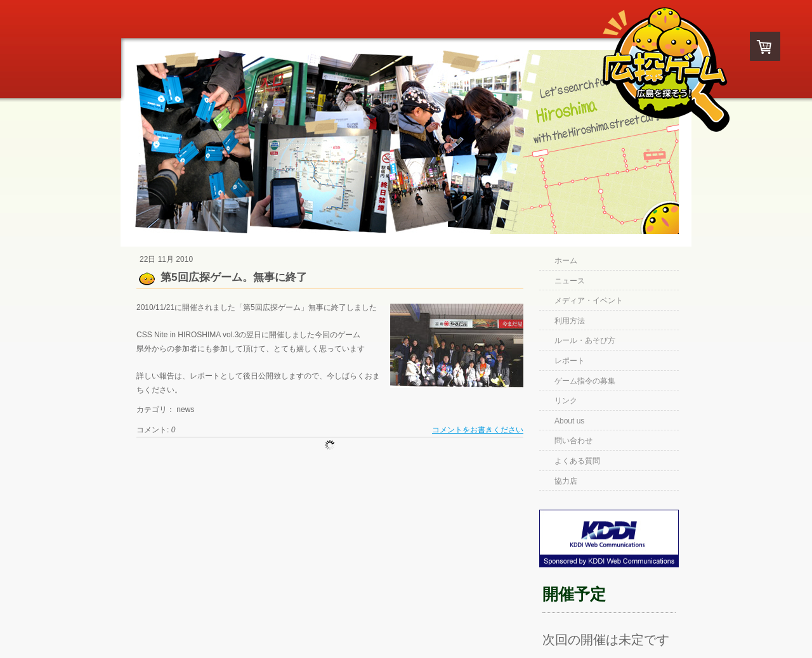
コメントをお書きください (478, 430)
